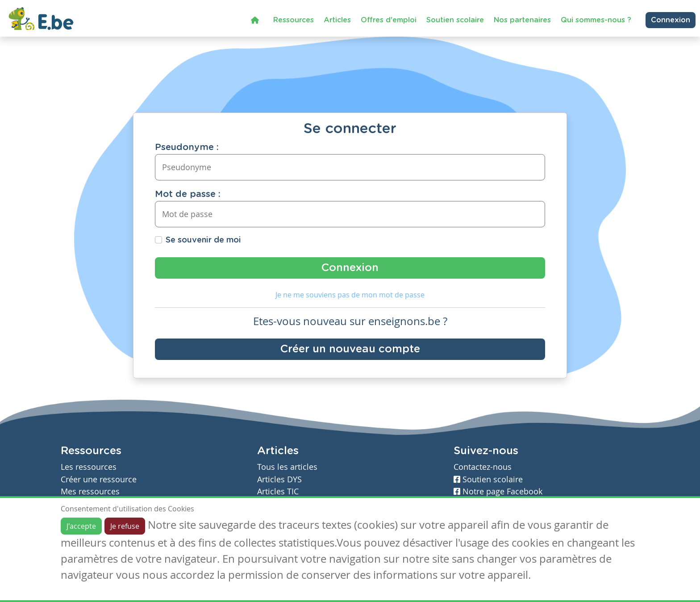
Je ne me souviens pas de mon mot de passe (350, 295)
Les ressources (89, 467)
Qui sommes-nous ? (596, 20)
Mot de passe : (188, 194)
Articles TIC (278, 491)
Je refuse (125, 526)
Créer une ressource (99, 479)
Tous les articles (287, 467)
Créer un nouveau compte (350, 349)
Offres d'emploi (389, 20)
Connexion (671, 20)
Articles (337, 20)
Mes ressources (90, 491)
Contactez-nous (483, 467)
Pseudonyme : (187, 147)
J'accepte (81, 526)
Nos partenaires (522, 20)
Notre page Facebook (498, 491)
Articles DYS (279, 479)
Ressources (294, 20)
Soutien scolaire (455, 20)
